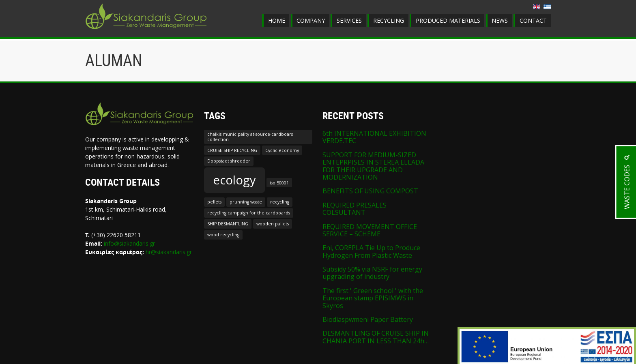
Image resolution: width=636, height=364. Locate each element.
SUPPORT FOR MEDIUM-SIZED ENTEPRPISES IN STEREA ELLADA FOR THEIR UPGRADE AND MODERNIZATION (373, 166)
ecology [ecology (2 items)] (234, 180)
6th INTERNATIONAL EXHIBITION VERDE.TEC (374, 137)
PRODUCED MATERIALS (448, 20)
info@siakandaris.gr (129, 243)
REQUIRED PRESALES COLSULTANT (355, 209)
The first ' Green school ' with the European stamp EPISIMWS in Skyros (373, 298)
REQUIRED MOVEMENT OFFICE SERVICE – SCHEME (370, 230)
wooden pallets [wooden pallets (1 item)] (273, 224)
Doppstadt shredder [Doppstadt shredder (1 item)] (229, 161)
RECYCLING (389, 20)
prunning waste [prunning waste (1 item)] (246, 202)
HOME (277, 20)
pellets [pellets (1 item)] (214, 202)
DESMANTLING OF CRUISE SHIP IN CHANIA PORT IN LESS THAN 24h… (376, 337)
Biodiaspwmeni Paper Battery (368, 319)
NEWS (500, 20)
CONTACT (533, 20)
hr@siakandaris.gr (169, 252)
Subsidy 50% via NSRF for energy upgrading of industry (372, 273)
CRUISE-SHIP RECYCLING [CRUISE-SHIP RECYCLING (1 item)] (232, 150)
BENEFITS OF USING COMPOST (370, 191)
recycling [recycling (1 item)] (280, 202)
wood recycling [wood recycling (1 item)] (223, 235)
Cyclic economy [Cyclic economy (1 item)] (282, 150)
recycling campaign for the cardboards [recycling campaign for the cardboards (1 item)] (249, 213)
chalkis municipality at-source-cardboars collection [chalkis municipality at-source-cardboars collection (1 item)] (250, 137)
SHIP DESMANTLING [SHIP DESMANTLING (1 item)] (228, 224)
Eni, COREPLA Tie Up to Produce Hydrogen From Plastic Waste (371, 251)
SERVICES (349, 20)
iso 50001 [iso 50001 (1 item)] (279, 183)
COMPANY (311, 20)
